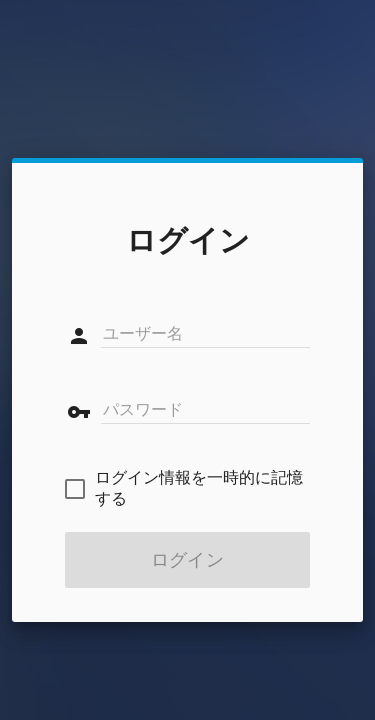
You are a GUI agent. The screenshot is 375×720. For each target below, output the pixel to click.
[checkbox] (187, 489)
